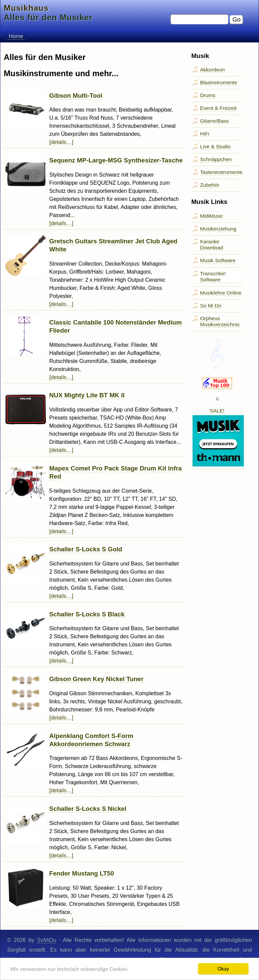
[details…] (61, 142)
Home (16, 36)
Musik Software (218, 260)
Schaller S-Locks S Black (87, 614)
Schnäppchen (216, 159)
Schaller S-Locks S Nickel (88, 809)
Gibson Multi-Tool (76, 96)
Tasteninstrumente (221, 172)
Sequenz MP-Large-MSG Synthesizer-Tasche (116, 160)
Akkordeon (212, 70)
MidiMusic (211, 216)
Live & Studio (215, 146)
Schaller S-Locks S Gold (86, 549)
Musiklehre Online (221, 293)
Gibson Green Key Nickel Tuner (96, 679)
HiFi (205, 134)
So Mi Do (211, 305)
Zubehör (210, 185)
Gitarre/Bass (214, 121)
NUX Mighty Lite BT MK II (87, 395)
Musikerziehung (218, 229)
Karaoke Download (211, 244)
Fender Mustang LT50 (82, 873)
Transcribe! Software (213, 277)
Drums (208, 95)
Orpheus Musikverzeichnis (220, 321)
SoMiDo (47, 940)
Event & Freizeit (218, 108)
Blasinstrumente (219, 82)
